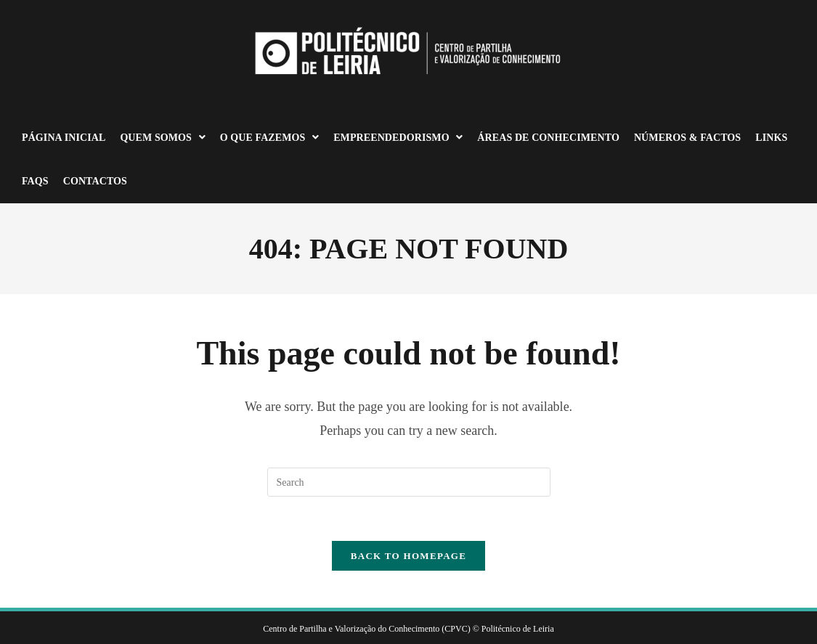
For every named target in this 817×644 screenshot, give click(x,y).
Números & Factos (687, 138)
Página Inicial (64, 138)
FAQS (35, 181)
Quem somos (162, 138)
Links (771, 138)
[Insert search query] (409, 482)
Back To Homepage (408, 556)
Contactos (95, 181)
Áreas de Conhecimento (548, 138)
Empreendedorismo (398, 138)
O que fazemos (269, 138)
